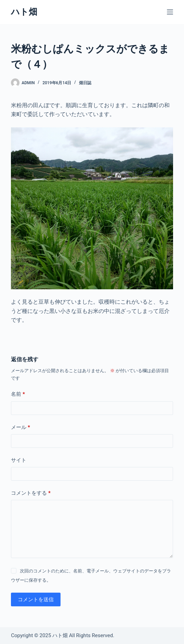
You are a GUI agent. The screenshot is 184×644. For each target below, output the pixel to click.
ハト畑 (24, 12)
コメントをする (31, 493)
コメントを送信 (36, 599)
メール (21, 427)
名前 (18, 394)
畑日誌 (85, 83)
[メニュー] (170, 12)
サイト (19, 460)
